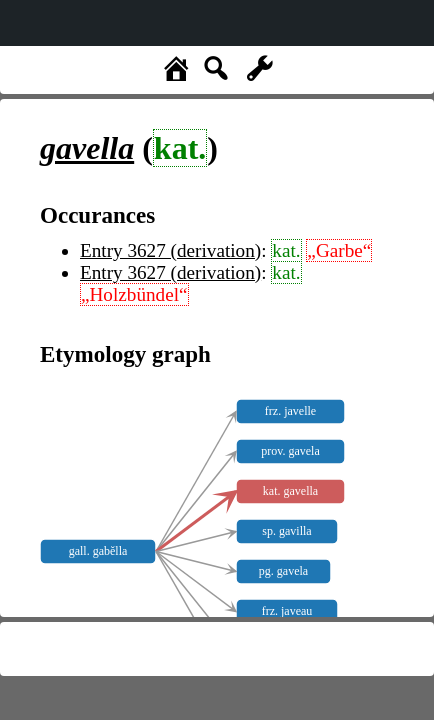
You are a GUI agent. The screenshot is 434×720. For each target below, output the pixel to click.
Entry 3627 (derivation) (170, 250)
